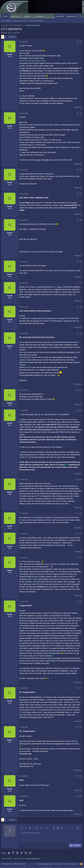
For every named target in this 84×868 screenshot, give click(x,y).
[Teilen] (78, 42)
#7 (81, 283)
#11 (80, 410)
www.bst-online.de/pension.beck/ (32, 61)
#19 (80, 776)
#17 (80, 688)
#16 (80, 601)
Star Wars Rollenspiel (36, 21)
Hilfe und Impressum (72, 864)
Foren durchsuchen (20, 21)
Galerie (27, 16)
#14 (80, 534)
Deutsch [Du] (20, 864)
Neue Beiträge (6, 21)
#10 (80, 390)
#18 (80, 727)
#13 (80, 513)
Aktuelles (15, 16)
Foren (6, 16)
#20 (80, 796)
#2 (81, 113)
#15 (80, 558)
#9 (81, 333)
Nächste (12, 37)
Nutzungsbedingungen (45, 864)
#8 (81, 307)
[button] (21, 16)
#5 (81, 220)
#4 (81, 194)
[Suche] (80, 16)
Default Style (7, 864)
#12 (80, 479)
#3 (81, 170)
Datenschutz (59, 864)
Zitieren (79, 107)
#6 (81, 262)
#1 (81, 42)
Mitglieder (39, 16)
